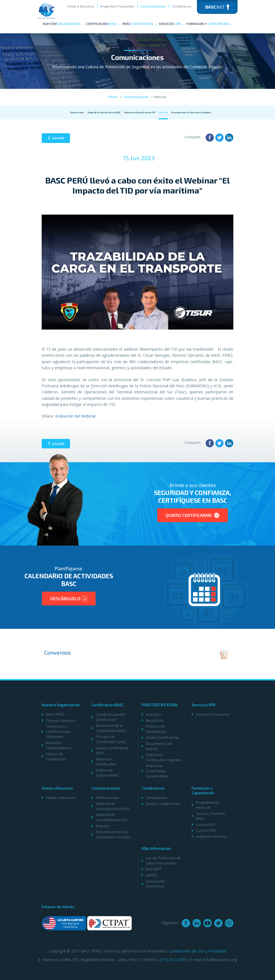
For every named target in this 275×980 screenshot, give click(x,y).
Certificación (103, 24)
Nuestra (63, 24)
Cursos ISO (205, 825)
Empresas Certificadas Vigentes (164, 757)
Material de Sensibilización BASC (104, 112)
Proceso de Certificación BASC (111, 739)
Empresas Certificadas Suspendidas (157, 771)
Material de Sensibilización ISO (140, 112)
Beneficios (155, 720)
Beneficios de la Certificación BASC (111, 728)
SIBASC (152, 875)
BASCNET (153, 869)
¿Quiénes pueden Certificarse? (111, 717)
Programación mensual (208, 805)
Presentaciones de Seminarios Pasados (191, 112)
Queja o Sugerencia (162, 803)
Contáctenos (182, 6)
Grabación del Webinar (76, 416)
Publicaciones (77, 112)
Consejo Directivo (61, 720)
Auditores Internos (212, 836)
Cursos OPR (206, 830)
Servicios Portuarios (213, 714)
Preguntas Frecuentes (117, 6)
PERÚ (139, 24)
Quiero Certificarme (192, 515)
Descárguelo (69, 599)
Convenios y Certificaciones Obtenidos (58, 731)
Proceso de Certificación (156, 729)
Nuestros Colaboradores (59, 745)
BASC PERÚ (55, 714)
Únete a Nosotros (81, 6)
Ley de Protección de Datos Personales (163, 860)
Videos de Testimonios (56, 756)
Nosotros (154, 714)
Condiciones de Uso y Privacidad (198, 951)
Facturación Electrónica (156, 884)
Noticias (163, 112)
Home (113, 97)
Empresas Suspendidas (107, 773)
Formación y (209, 24)
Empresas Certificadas (106, 762)
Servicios (171, 24)
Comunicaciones (153, 6)
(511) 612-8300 (173, 960)
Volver (56, 138)
